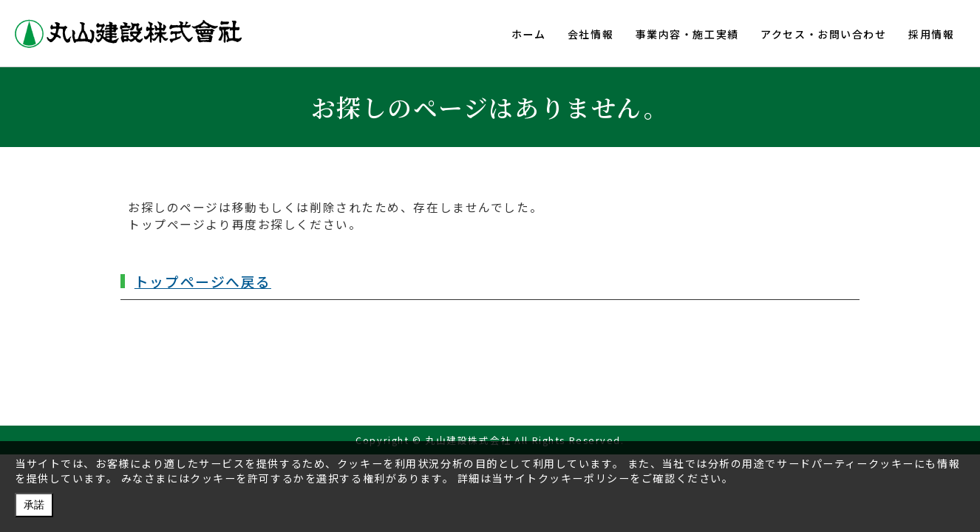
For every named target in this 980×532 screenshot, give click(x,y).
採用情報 (931, 34)
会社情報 (589, 34)
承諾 (34, 505)
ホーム (527, 34)
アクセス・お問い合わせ (823, 34)
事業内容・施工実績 (686, 34)
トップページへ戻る (203, 281)
